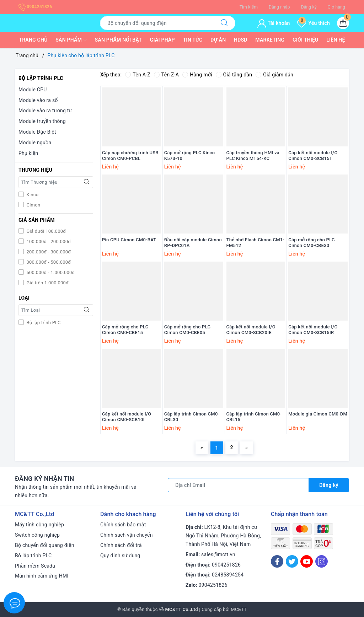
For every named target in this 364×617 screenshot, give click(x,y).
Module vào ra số (38, 100)
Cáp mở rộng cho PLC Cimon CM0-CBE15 (125, 330)
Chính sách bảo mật (123, 525)
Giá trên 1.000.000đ (47, 283)
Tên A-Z (138, 75)
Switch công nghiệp (37, 535)
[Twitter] (292, 561)
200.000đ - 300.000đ (48, 252)
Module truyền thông (42, 121)
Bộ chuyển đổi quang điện (45, 545)
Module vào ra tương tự (45, 111)
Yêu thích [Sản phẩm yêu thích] (314, 23)
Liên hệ (336, 40)
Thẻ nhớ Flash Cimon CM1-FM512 (256, 243)
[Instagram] (322, 561)
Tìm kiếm (249, 7)
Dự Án (218, 40)
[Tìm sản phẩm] (157, 23)
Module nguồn (35, 143)
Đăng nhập (279, 7)
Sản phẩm (71, 41)
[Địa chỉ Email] (238, 485)
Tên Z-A (166, 75)
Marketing (270, 40)
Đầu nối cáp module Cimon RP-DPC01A (193, 243)
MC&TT (239, 609)
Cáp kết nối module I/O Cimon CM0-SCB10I (127, 417)
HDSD (241, 40)
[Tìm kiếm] (224, 23)
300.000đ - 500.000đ (48, 262)
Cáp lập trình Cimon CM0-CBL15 (254, 417)
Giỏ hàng (336, 7)
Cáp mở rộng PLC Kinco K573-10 (190, 156)
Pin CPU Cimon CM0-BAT (129, 240)
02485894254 (228, 575)
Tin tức (193, 40)
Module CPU (33, 90)
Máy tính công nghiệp (39, 525)
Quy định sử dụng (120, 556)
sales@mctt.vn (218, 554)
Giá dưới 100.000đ (45, 231)
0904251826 (35, 7)
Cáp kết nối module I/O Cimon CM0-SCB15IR (313, 330)
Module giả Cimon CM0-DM (318, 414)
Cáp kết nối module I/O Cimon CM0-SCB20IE (251, 330)
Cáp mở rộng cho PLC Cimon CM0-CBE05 (188, 330)
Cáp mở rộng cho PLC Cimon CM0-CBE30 (312, 243)
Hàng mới (197, 75)
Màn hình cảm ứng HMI (42, 576)
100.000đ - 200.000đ (48, 242)
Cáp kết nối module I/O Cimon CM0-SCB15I (313, 156)
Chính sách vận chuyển (127, 535)
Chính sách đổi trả (121, 545)
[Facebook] (277, 561)
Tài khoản (274, 23)
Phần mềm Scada (35, 566)
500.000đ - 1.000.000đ (50, 272)
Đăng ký (309, 7)
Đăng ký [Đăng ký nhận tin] (329, 485)
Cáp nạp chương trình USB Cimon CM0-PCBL (130, 156)
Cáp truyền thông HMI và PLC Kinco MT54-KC (253, 156)
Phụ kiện (28, 153)
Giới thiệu (306, 40)
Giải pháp (162, 40)
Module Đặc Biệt (37, 132)
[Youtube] (307, 561)
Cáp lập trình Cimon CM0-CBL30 (192, 417)
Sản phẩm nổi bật (118, 40)
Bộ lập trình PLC (43, 323)
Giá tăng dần (234, 75)
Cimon (33, 205)
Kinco (32, 195)
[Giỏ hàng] (343, 23)
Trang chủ (33, 40)
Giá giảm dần (274, 75)
